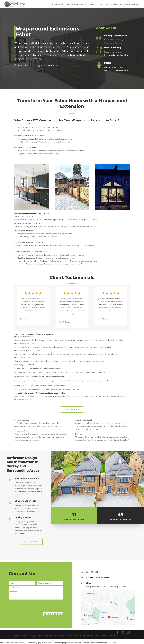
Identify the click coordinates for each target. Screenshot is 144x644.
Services (92, 4)
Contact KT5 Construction (129, 4)
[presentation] (26, 605)
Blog (101, 4)
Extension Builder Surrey (54, 636)
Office (88, 583)
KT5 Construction (58, 4)
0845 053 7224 (93, 572)
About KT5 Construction (76, 4)
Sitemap (97, 636)
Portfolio (114, 4)
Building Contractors (109, 636)
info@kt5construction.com (98, 577)
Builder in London (71, 636)
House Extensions (86, 636)
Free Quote (32, 542)
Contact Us (72, 410)
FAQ (107, 4)
